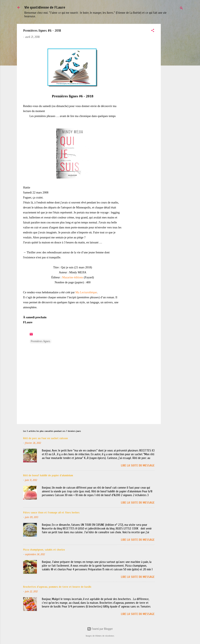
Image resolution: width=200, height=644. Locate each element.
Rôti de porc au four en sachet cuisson (45, 438)
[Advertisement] (173, 71)
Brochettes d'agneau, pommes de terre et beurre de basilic (57, 587)
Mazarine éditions (73, 277)
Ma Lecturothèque (86, 292)
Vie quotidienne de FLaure (45, 7)
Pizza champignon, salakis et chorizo (44, 550)
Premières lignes (41, 341)
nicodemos (110, 636)
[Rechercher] (181, 9)
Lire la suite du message (138, 465)
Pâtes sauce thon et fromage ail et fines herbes (51, 513)
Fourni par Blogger (100, 629)
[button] (153, 31)
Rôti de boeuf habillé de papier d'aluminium (48, 475)
